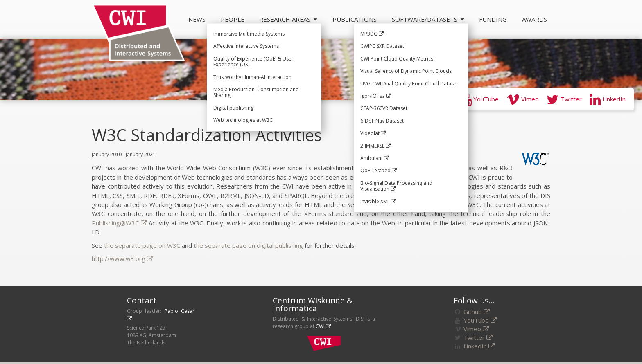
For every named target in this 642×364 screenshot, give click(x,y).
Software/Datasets (428, 19)
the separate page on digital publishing (248, 245)
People (233, 19)
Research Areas (288, 19)
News (197, 19)
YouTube (480, 99)
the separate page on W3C (142, 245)
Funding (493, 19)
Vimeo (523, 99)
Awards (535, 19)
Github (477, 312)
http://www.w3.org (122, 258)
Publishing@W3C (119, 223)
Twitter (564, 99)
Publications (355, 19)
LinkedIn (608, 99)
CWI (323, 326)
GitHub (436, 99)
